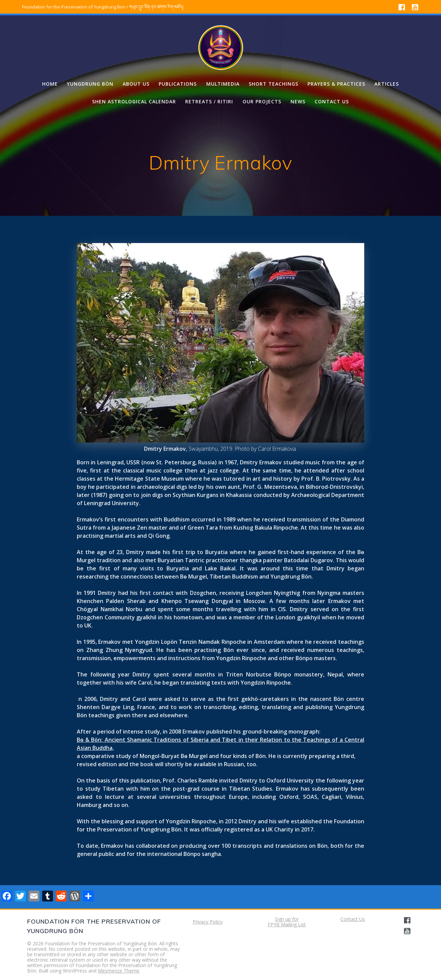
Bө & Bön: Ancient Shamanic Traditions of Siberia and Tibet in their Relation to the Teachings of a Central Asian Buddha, (220, 744)
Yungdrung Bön (90, 84)
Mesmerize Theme (119, 971)
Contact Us (353, 919)
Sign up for (287, 919)
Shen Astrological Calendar (134, 101)
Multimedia (223, 84)
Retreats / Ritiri (209, 101)
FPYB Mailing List (287, 924)
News (298, 101)
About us (136, 84)
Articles (387, 84)
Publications (178, 84)
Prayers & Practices (336, 84)
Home (50, 84)
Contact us (332, 101)
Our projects (262, 101)
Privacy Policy (208, 922)
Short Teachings (274, 84)
